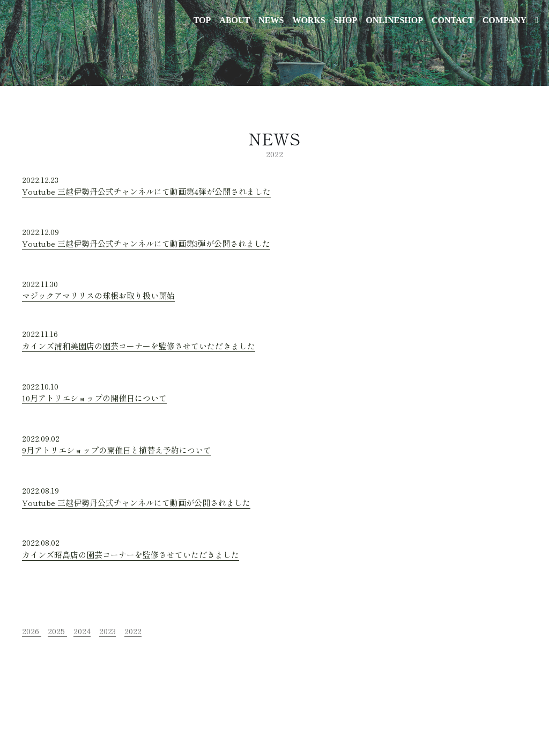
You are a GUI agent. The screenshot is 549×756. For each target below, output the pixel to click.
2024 (82, 631)
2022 (133, 631)
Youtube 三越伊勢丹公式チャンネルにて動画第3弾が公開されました (146, 243)
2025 (56, 631)
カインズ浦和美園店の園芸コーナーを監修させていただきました (139, 346)
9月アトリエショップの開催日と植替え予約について (117, 450)
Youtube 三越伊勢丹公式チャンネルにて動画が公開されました (136, 502)
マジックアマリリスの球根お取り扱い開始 (98, 295)
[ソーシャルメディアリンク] (537, 20)
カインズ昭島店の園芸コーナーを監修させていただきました (131, 555)
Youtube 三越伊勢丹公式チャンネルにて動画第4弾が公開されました (146, 191)
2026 (31, 631)
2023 (107, 631)
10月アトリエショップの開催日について (94, 398)
